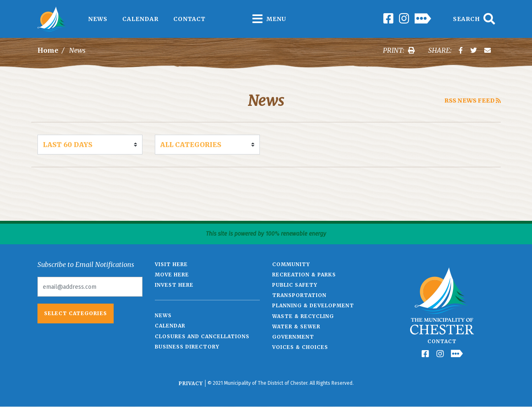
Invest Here (174, 285)
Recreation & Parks (304, 275)
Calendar (140, 19)
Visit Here (171, 264)
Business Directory (187, 347)
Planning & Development (313, 305)
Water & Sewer (296, 326)
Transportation (299, 295)
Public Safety (295, 285)
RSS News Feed (472, 101)
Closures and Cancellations (202, 336)
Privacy (191, 383)
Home (48, 50)
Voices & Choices (300, 347)
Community (291, 264)
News (98, 19)
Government (293, 337)
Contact (189, 19)
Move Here (172, 275)
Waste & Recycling (303, 316)
